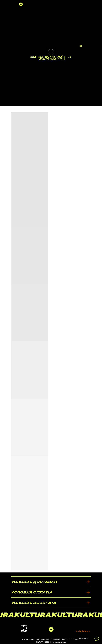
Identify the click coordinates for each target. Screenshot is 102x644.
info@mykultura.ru (82, 631)
